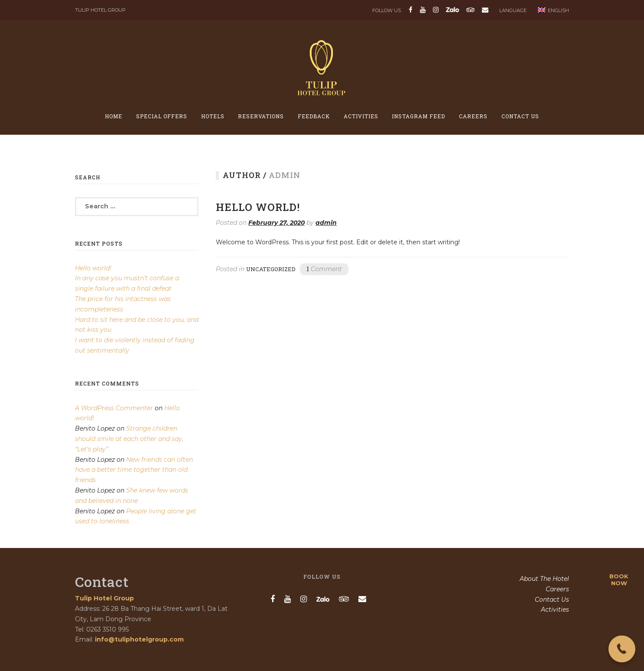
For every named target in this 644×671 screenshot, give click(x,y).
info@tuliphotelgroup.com (139, 639)
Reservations (261, 116)
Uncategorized (271, 269)
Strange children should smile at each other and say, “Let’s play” (129, 439)
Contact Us (520, 116)
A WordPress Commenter (114, 408)
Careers (473, 116)
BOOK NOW (619, 580)
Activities (361, 116)
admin (326, 223)
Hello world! (258, 207)
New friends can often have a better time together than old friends (134, 470)
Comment (324, 269)
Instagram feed (418, 116)
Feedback (314, 116)
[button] (622, 649)
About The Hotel (544, 579)
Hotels (213, 116)
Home (114, 116)
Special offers (162, 116)
